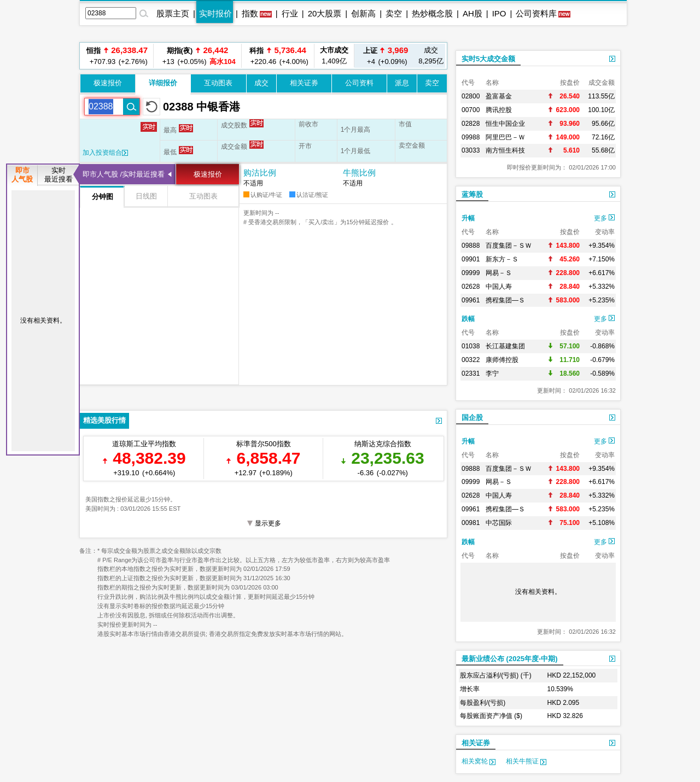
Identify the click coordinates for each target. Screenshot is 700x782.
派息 (402, 83)
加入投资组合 (105, 153)
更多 (604, 218)
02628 (471, 287)
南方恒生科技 (505, 150)
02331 (471, 374)
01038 (471, 346)
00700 (471, 110)
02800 (471, 96)
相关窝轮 (479, 761)
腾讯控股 (499, 110)
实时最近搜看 (59, 175)
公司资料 (359, 83)
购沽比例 (260, 173)
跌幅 (468, 319)
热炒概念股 (432, 13)
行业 (290, 13)
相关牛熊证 (526, 761)
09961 (471, 300)
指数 (250, 13)
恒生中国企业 (505, 124)
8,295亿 (431, 56)
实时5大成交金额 (488, 59)
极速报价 (108, 83)
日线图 (146, 196)
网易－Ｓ (499, 273)
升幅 (468, 218)
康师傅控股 (502, 360)
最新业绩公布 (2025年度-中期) (510, 659)
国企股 (472, 418)
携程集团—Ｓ (505, 300)
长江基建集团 (505, 346)
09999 (471, 273)
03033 (471, 150)
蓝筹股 (472, 194)
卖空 (394, 13)
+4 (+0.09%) (386, 56)
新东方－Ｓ (502, 259)
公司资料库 (536, 13)
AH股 (472, 13)
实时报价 (215, 13)
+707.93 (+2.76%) (117, 56)
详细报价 (163, 83)
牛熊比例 (359, 173)
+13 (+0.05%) (197, 56)
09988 (471, 137)
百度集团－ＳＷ (509, 246)
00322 (471, 360)
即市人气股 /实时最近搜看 (124, 174)
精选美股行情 (104, 420)
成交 (261, 83)
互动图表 (218, 83)
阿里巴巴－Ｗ (505, 137)
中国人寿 (499, 287)
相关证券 (304, 83)
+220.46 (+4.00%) (278, 56)
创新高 (363, 13)
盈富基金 (499, 96)
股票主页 (173, 13)
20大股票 (325, 13)
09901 (471, 259)
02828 (471, 124)
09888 (471, 246)
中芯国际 (499, 523)
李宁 (492, 374)
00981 (471, 523)
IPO (499, 13)
